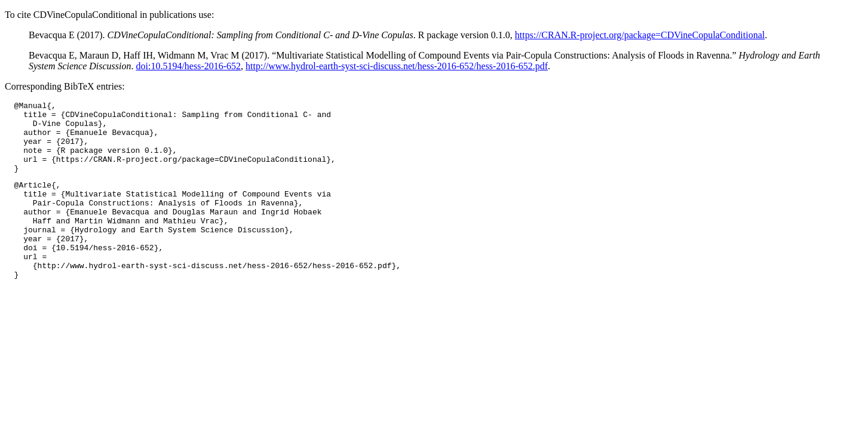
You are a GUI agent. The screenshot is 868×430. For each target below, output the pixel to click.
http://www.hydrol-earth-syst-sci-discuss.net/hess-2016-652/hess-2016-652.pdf (397, 66)
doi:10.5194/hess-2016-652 (189, 66)
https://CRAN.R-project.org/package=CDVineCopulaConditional (640, 35)
